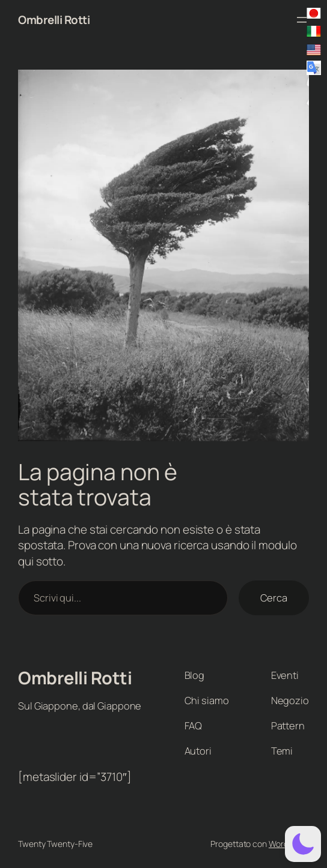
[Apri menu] (302, 20)
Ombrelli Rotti (54, 20)
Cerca (274, 598)
